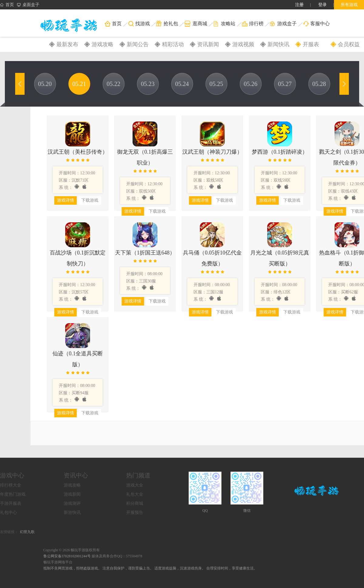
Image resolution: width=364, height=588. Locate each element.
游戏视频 (243, 44)
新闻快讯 (278, 44)
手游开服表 (11, 503)
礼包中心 (8, 513)
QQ (205, 511)
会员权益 (349, 44)
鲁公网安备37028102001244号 (67, 556)
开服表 (311, 44)
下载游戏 (90, 200)
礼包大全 (135, 494)
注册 (299, 5)
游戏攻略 (103, 44)
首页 (7, 5)
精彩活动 (173, 44)
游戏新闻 (72, 494)
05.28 (319, 84)
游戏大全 (135, 485)
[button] (20, 84)
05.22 (114, 84)
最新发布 (67, 44)
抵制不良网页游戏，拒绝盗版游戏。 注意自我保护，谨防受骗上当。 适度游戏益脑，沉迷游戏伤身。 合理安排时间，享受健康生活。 (150, 568)
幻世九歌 (27, 532)
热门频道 (138, 475)
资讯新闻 (208, 44)
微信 (247, 511)
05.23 (148, 84)
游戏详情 (66, 200)
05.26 (251, 84)
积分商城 (135, 503)
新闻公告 (138, 44)
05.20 (45, 84)
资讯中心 (76, 475)
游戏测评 (72, 503)
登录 (322, 5)
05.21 (79, 84)
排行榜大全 (11, 485)
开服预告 (135, 513)
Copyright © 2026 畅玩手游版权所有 (72, 550)
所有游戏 (349, 5)
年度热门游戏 (13, 494)
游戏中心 (12, 475)
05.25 (216, 84)
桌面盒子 (28, 5)
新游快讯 (72, 513)
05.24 (182, 84)
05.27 (285, 84)
